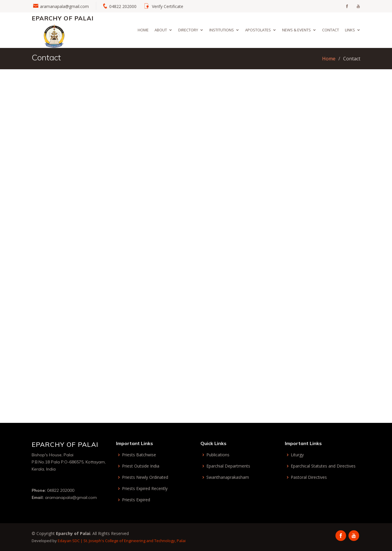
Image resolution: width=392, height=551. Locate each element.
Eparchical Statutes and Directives (323, 466)
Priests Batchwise (139, 455)
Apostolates (258, 30)
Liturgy (297, 455)
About (161, 30)
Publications (218, 455)
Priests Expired (136, 500)
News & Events (297, 30)
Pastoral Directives (309, 477)
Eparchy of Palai (63, 18)
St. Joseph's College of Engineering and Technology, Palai (135, 541)
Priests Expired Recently (145, 489)
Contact (331, 30)
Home (143, 30)
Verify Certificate (168, 6)
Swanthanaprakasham (228, 477)
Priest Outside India (141, 466)
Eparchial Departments (228, 466)
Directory (188, 30)
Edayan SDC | (71, 541)
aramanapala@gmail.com (64, 6)
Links (350, 30)
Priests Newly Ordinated (145, 477)
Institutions (222, 30)
